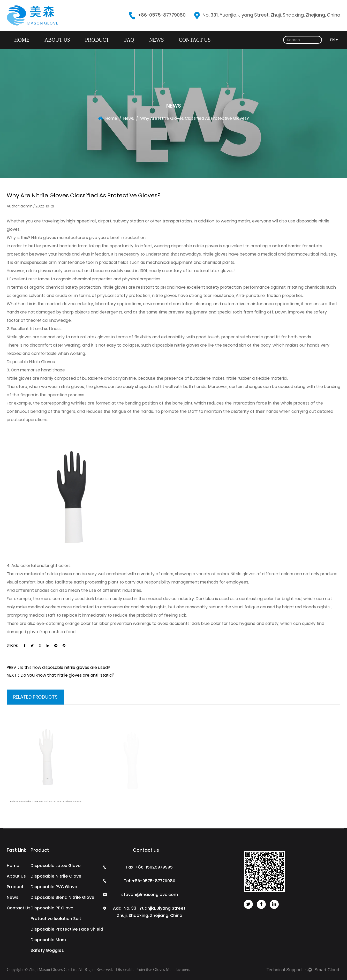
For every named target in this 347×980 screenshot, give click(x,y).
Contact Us (195, 40)
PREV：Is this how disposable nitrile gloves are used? (58, 667)
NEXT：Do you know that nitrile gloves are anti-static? (61, 675)
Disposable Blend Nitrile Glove (62, 897)
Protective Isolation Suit (56, 919)
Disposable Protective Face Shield (67, 929)
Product (97, 40)
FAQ (129, 40)
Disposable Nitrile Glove (56, 876)
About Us (57, 40)
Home (22, 40)
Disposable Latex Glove (56, 866)
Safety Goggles (47, 950)
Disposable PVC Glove (54, 887)
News (157, 40)
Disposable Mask (48, 940)
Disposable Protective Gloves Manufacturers (153, 970)
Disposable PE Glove (52, 908)
